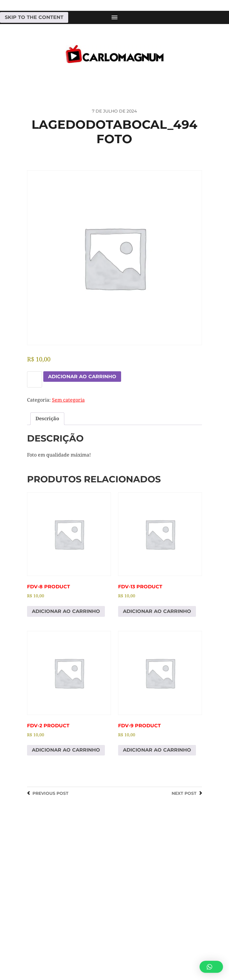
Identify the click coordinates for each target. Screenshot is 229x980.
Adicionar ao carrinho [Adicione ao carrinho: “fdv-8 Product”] (66, 611)
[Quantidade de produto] (35, 379)
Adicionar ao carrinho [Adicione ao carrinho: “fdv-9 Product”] (157, 750)
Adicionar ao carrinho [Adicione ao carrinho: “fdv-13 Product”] (157, 611)
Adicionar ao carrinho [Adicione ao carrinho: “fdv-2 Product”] (66, 750)
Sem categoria (68, 400)
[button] (211, 967)
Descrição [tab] (47, 419)
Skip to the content (34, 17)
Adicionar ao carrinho (82, 377)
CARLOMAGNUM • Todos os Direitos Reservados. (139, 952)
